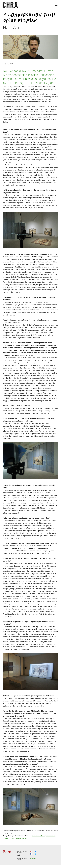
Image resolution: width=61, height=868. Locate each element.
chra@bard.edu (34, 859)
